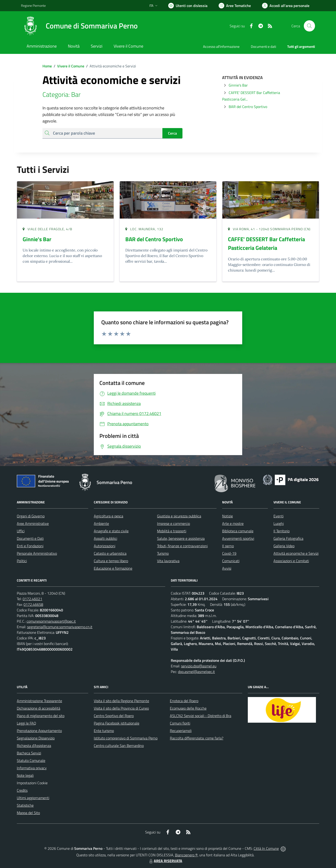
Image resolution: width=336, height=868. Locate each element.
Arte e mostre (233, 523)
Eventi (278, 516)
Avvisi (227, 568)
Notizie (227, 516)
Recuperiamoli (181, 731)
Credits (22, 790)
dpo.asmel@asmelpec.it (196, 672)
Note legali (25, 775)
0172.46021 (32, 599)
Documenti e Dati (30, 538)
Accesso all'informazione (221, 47)
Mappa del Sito (28, 813)
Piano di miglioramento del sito (41, 716)
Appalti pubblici (105, 538)
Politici (22, 561)
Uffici (21, 531)
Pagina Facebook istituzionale (117, 723)
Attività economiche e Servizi (296, 553)
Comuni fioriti (180, 723)
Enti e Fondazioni (30, 546)
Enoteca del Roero (184, 701)
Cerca (172, 133)
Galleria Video (284, 546)
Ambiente (101, 523)
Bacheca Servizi (29, 753)
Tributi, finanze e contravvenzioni (182, 546)
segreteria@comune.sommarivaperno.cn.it (60, 627)
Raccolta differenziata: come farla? (197, 738)
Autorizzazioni (105, 546)
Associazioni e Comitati (291, 561)
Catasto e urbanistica (110, 553)
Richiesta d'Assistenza (34, 746)
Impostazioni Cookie (32, 783)
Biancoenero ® (186, 855)
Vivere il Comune (71, 66)
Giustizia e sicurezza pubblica (179, 516)
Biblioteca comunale (238, 531)
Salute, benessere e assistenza (181, 538)
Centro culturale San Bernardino (119, 746)
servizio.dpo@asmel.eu (199, 666)
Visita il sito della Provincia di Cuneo (121, 708)
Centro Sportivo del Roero (114, 716)
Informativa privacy (32, 768)
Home (47, 66)
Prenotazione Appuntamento (39, 731)
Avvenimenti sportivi (238, 538)
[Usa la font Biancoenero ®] (188, 6)
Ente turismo (104, 731)
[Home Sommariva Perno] (79, 26)
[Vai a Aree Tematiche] (235, 6)
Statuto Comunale (31, 760)
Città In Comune (266, 848)
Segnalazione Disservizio (36, 738)
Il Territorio (282, 531)
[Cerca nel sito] (309, 26)
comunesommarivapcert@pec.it (51, 621)
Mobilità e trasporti (172, 531)
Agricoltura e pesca (108, 516)
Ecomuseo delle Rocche (188, 708)
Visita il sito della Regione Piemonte (121, 701)
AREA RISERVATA (165, 861)
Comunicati (231, 561)
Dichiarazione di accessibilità (38, 708)
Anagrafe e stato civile (111, 531)
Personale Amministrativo (37, 553)
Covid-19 (229, 553)
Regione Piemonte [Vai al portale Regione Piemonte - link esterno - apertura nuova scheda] (33, 5)
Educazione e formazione (113, 568)
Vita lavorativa (168, 561)
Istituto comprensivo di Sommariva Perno (126, 738)
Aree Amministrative (33, 523)
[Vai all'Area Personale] (286, 6)
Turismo (163, 553)
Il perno (228, 546)
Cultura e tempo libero (111, 561)
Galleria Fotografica (288, 538)
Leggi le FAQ (26, 723)
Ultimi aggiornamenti (33, 798)
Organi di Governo (31, 516)
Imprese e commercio (173, 523)
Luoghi (279, 523)
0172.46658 (33, 604)
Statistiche (25, 805)
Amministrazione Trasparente (39, 701)
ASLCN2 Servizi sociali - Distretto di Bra (201, 716)
